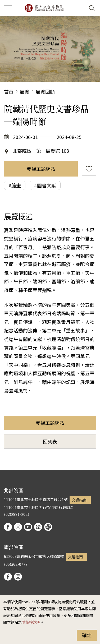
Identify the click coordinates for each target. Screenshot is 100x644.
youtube (28, 527)
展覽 (25, 91)
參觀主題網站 (41, 169)
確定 (87, 635)
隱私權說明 (31, 622)
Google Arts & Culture (38, 527)
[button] (79, 8)
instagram (18, 527)
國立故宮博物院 (44, 8)
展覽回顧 (45, 91)
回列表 (50, 441)
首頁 (9, 91)
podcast (48, 527)
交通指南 (79, 500)
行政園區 (66, 507)
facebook (8, 527)
